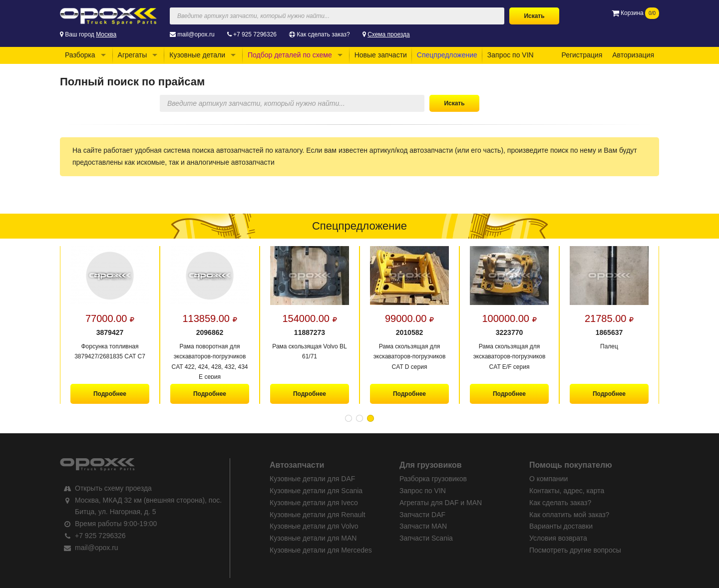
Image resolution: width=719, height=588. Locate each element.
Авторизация (633, 55)
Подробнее (110, 394)
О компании (548, 479)
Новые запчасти (381, 55)
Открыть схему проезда (113, 488)
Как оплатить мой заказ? (569, 515)
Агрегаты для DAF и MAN (441, 503)
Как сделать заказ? (323, 34)
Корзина (635, 13)
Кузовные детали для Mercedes (321, 550)
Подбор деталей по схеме (290, 55)
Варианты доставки (561, 526)
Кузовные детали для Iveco (314, 503)
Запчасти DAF (422, 515)
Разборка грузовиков (433, 479)
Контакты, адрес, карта (567, 491)
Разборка (80, 55)
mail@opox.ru (196, 34)
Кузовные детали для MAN (313, 538)
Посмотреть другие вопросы (575, 550)
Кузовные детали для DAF (312, 479)
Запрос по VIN (511, 55)
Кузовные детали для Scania (316, 491)
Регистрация (582, 55)
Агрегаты (133, 55)
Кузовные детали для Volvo (314, 526)
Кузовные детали (197, 55)
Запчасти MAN (423, 526)
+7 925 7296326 (255, 34)
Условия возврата (558, 538)
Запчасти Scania (426, 538)
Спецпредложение (447, 55)
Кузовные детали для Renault (318, 515)
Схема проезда (389, 34)
